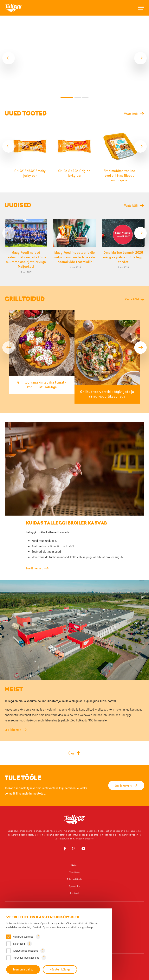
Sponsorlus (75, 863)
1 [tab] (67, 75)
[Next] (140, 47)
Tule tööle (75, 849)
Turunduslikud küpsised (26, 958)
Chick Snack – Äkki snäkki (74, 908)
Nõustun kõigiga (60, 970)
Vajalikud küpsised (23, 937)
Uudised (74, 870)
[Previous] (9, 47)
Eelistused (19, 944)
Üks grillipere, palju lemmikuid (74, 894)
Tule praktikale (75, 856)
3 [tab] (85, 75)
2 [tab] (78, 75)
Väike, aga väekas (75, 901)
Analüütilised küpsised (26, 951)
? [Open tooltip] (38, 937)
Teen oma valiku (23, 970)
